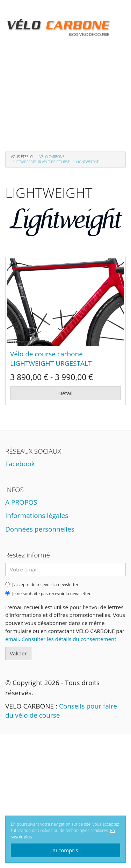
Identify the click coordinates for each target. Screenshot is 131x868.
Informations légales (37, 515)
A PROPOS (21, 502)
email (12, 639)
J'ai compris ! (66, 850)
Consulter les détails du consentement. (70, 639)
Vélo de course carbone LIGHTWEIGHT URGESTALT (51, 359)
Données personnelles (40, 529)
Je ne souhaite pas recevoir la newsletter (48, 594)
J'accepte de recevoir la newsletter (42, 585)
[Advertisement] (65, 87)
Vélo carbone (52, 157)
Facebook (20, 464)
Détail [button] (65, 393)
